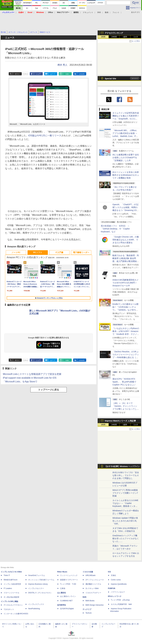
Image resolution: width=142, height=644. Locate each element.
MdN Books (90, 601)
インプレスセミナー (36, 588)
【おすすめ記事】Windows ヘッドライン (122, 466)
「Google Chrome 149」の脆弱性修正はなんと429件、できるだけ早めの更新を (126, 240)
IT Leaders (8, 588)
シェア (38, 74)
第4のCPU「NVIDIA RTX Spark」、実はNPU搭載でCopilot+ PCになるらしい (124, 382)
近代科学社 (62, 605)
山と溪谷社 (62, 593)
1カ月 (136, 37)
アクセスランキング (114, 33)
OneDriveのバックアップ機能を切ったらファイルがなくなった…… (126, 538)
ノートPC (16, 252)
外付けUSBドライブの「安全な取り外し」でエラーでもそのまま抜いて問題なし (126, 475)
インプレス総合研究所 (12, 584)
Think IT (7, 575)
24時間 (114, 37)
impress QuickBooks (119, 584)
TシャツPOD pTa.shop (120, 600)
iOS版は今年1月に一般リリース (45, 136)
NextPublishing (34, 609)
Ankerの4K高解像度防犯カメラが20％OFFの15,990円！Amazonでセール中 (125, 283)
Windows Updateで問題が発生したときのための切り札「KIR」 (125, 521)
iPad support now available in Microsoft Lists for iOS (30, 378)
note (67, 74)
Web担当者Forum (11, 580)
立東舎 (63, 588)
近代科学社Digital (67, 609)
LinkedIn (82, 74)
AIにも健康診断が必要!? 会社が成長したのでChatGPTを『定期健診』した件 (126, 158)
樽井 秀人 (62, 65)
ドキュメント (88, 12)
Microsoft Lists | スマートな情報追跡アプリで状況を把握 (32, 374)
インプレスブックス (36, 604)
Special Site (110, 79)
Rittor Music (62, 572)
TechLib (88, 613)
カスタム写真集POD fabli (121, 604)
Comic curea (116, 580)
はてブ (53, 74)
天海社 (113, 575)
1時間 (103, 37)
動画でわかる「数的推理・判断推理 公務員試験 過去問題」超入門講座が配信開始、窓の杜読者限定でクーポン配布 (126, 261)
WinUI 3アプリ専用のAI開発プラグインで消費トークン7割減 (125, 493)
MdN (84, 597)
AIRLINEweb (90, 575)
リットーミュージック (69, 575)
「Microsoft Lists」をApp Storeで (20, 382)
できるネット (9, 609)
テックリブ (87, 609)
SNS (99, 12)
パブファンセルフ (118, 592)
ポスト (17, 74)
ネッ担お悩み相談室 (11, 597)
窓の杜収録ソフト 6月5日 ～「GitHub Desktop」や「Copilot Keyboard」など (115, 229)
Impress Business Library (38, 584)
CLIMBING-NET (66, 601)
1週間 (125, 37)
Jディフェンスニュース (95, 580)
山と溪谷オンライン (68, 596)
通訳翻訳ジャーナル (93, 584)
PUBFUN (112, 588)
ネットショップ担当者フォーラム (41, 580)
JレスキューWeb (92, 588)
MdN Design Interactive (95, 605)
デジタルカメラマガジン (13, 605)
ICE (109, 572)
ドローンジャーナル (11, 593)
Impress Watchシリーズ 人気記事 (120, 421)
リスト (26, 74)
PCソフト (38, 252)
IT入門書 (59, 252)
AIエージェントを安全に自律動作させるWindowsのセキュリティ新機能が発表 (126, 175)
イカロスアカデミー (93, 593)
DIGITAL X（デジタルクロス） (40, 593)
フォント (116, 12)
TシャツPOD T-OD (68, 584)
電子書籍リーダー (81, 252)
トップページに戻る (49, 390)
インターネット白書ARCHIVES (16, 614)
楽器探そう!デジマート (69, 580)
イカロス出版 (88, 572)
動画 (107, 12)
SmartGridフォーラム (37, 575)
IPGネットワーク (115, 596)
